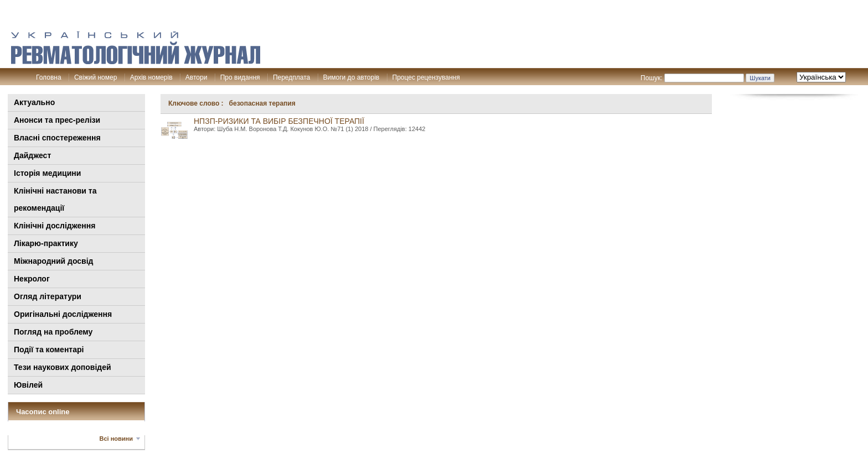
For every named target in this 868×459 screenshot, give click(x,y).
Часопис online (43, 412)
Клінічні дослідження (55, 226)
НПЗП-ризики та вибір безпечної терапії (279, 121)
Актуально (34, 102)
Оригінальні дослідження (63, 314)
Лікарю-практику (46, 243)
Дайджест (32, 155)
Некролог (32, 279)
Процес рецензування (426, 77)
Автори (197, 77)
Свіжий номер (95, 77)
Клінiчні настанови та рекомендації (55, 199)
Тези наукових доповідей (63, 367)
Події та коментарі (49, 350)
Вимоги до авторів (352, 77)
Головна (49, 77)
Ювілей (28, 385)
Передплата (291, 77)
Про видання (240, 77)
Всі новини (116, 439)
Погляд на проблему (53, 332)
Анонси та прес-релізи (57, 120)
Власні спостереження (57, 138)
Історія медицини (47, 173)
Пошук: (652, 78)
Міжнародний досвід (54, 261)
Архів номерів (151, 77)
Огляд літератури (48, 296)
